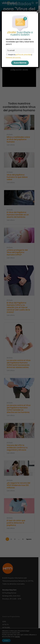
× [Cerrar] (38, 11)
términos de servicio (13, 57)
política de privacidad (23, 55)
